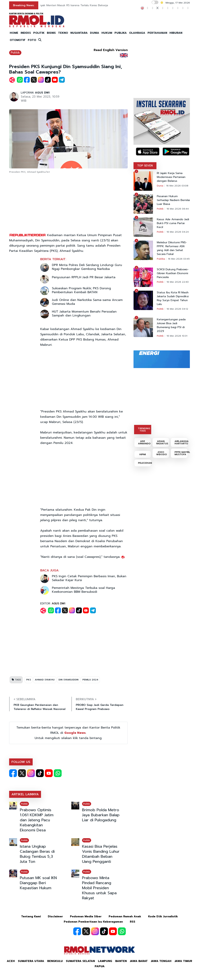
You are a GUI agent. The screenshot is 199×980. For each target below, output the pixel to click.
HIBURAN (176, 33)
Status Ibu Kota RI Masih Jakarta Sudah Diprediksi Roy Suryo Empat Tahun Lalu (173, 298)
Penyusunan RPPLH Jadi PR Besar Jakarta (84, 277)
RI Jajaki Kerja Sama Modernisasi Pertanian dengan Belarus (171, 177)
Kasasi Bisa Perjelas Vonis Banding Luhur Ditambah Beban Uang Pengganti (101, 854)
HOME (14, 33)
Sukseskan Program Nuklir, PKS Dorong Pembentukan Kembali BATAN (81, 290)
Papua (100, 966)
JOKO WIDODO (162, 453)
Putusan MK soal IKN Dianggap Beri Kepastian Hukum (38, 883)
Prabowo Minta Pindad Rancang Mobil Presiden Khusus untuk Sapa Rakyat (99, 888)
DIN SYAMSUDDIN (69, 680)
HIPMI (143, 454)
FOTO (32, 40)
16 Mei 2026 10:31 (177, 336)
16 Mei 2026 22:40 (178, 282)
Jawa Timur (183, 961)
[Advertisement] (68, 204)
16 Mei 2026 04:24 (178, 232)
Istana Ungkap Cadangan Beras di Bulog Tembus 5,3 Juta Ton (37, 854)
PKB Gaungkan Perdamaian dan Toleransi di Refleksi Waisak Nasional (40, 707)
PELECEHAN (145, 463)
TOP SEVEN (145, 166)
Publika (161, 259)
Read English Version (111, 50)
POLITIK (39, 33)
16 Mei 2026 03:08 (177, 186)
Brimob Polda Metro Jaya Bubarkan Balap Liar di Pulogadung (101, 815)
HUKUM (107, 33)
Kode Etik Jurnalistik (163, 916)
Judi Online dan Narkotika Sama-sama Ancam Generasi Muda (87, 302)
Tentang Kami (31, 916)
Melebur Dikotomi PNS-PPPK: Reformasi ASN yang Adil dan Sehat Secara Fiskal (172, 248)
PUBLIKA (121, 33)
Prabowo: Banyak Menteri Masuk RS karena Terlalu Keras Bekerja (85, 5)
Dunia (160, 186)
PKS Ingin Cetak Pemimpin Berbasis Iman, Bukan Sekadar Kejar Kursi (89, 578)
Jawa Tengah (161, 961)
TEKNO (63, 33)
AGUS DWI (42, 93)
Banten (121, 961)
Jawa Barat (139, 961)
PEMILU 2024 (90, 680)
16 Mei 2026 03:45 (179, 259)
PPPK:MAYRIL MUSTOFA (181, 453)
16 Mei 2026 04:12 (177, 309)
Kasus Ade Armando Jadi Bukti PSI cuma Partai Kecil (173, 223)
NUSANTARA (79, 33)
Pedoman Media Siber (86, 916)
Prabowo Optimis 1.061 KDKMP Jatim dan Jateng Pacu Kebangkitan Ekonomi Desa (37, 820)
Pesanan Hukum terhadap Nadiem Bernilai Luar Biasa (173, 200)
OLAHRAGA (137, 33)
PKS (29, 680)
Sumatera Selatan (80, 961)
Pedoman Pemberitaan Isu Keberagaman (93, 922)
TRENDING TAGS (144, 430)
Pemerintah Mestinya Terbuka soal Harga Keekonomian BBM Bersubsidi (83, 590)
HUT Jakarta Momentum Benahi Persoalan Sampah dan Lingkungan (84, 314)
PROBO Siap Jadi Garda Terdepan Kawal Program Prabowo (100, 707)
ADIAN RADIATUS (162, 442)
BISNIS (51, 33)
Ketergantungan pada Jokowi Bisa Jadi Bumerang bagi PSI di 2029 (171, 325)
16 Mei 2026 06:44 (178, 209)
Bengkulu (55, 961)
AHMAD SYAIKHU (45, 680)
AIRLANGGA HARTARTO (181, 442)
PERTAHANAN (157, 33)
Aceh (11, 961)
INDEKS (26, 33)
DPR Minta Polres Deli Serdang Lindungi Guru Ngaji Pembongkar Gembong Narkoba (87, 267)
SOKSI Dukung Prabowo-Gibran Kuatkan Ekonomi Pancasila (173, 273)
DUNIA (95, 33)
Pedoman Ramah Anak (125, 916)
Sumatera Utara (31, 961)
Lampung (105, 961)
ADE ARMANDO (144, 442)
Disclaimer (55, 916)
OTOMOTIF (18, 40)
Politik (15, 53)
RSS (133, 922)
